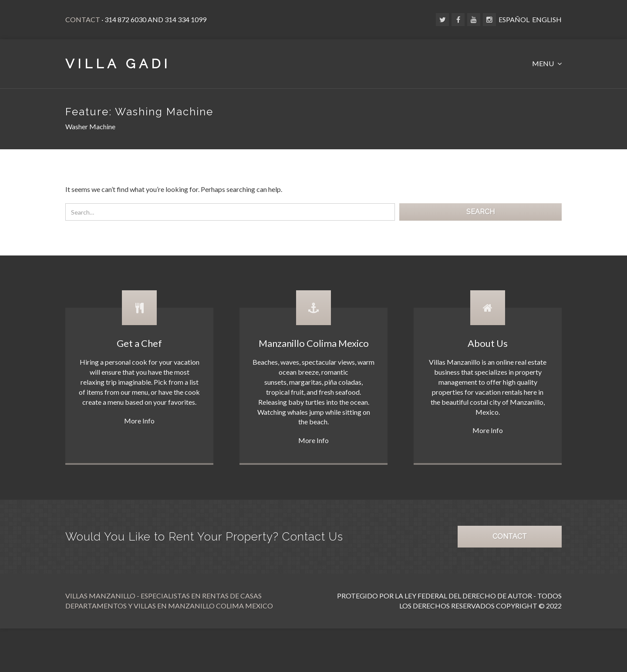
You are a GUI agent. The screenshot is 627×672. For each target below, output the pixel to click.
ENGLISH (547, 19)
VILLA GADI (118, 64)
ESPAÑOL (514, 19)
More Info (139, 421)
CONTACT (510, 536)
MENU (544, 63)
